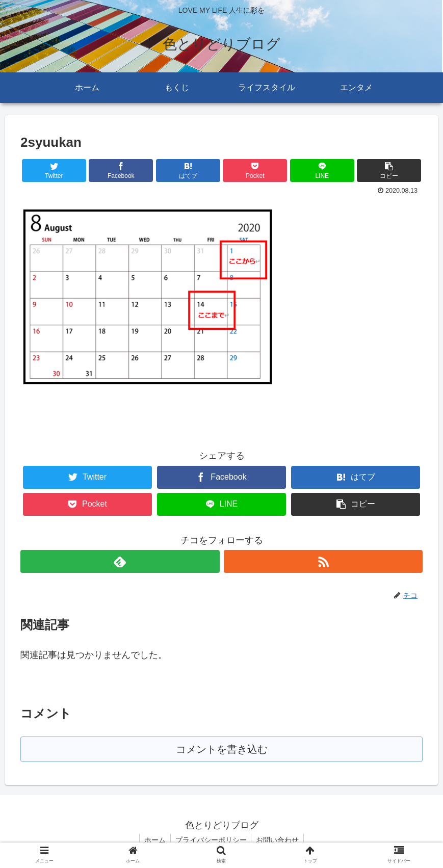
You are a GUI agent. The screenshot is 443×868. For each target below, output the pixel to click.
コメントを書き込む (221, 749)
